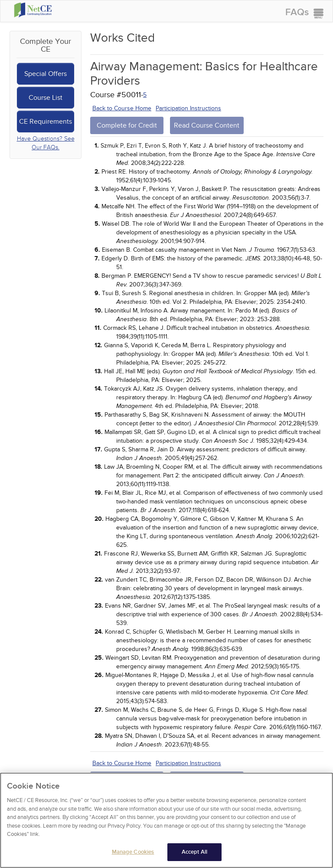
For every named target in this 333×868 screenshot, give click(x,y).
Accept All (194, 855)
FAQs (297, 12)
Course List (46, 98)
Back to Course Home (122, 108)
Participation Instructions (188, 108)
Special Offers (46, 74)
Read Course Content (207, 125)
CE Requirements (46, 122)
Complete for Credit (127, 125)
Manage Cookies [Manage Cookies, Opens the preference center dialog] (133, 855)
